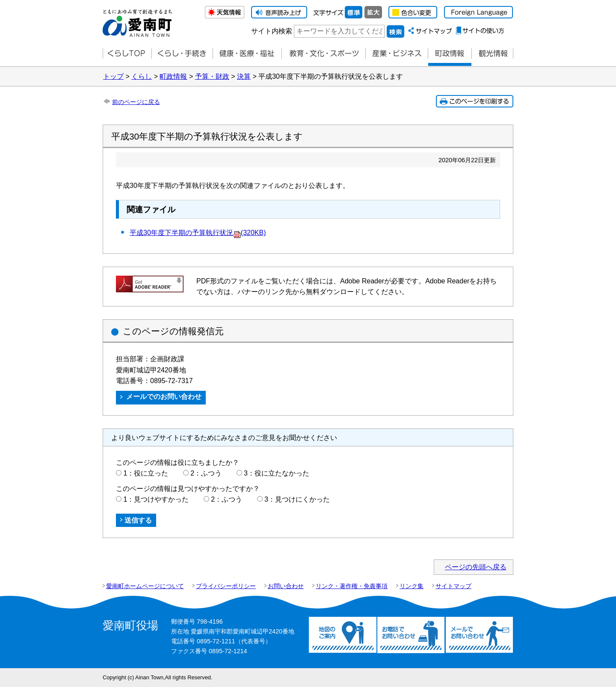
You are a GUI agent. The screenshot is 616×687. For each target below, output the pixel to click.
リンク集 (412, 586)
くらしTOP (127, 54)
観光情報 (492, 54)
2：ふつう (206, 473)
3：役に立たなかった (277, 473)
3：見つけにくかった (297, 499)
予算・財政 (212, 76)
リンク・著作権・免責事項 (352, 586)
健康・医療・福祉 (247, 54)
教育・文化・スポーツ (323, 54)
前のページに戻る (136, 102)
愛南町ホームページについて (145, 586)
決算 (244, 76)
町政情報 (450, 54)
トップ (113, 76)
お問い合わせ (286, 586)
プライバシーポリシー (226, 586)
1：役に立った (146, 473)
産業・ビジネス (397, 54)
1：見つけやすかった (156, 499)
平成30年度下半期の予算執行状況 (198, 233)
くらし (142, 76)
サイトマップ (453, 586)
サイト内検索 (272, 31)
